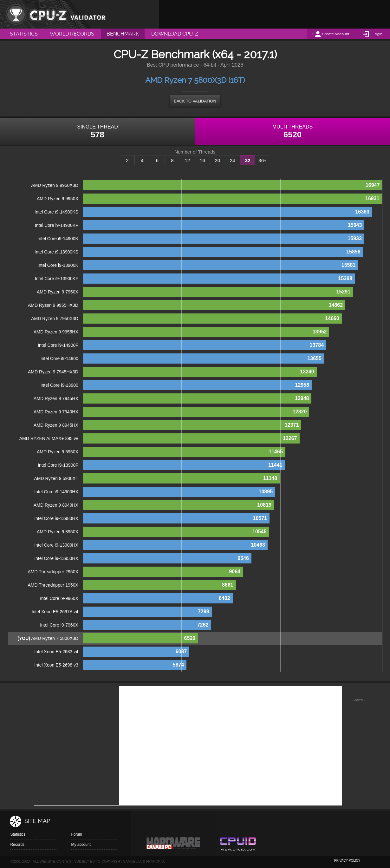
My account (81, 845)
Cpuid (238, 845)
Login (377, 34)
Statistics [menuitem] (24, 34)
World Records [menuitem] (72, 34)
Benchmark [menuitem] (123, 34)
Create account (336, 34)
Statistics (18, 834)
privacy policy (347, 861)
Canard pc (173, 845)
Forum (77, 834)
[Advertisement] (275, 14)
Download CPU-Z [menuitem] (175, 34)
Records (17, 845)
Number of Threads (195, 152)
